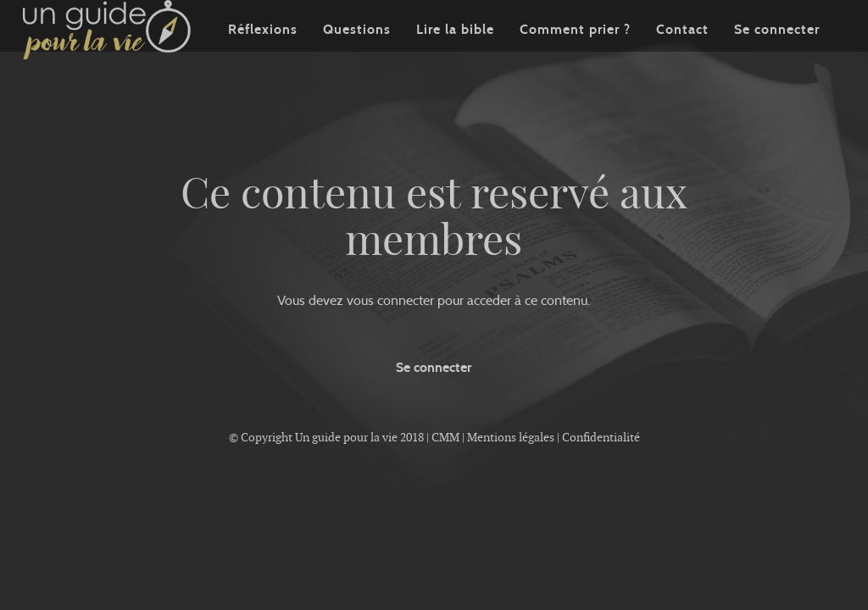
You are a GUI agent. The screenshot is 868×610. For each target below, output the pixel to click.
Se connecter (777, 55)
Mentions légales (511, 437)
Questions (357, 55)
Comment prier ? (575, 55)
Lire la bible (455, 55)
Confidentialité (601, 437)
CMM (445, 437)
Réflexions (263, 55)
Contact (682, 55)
